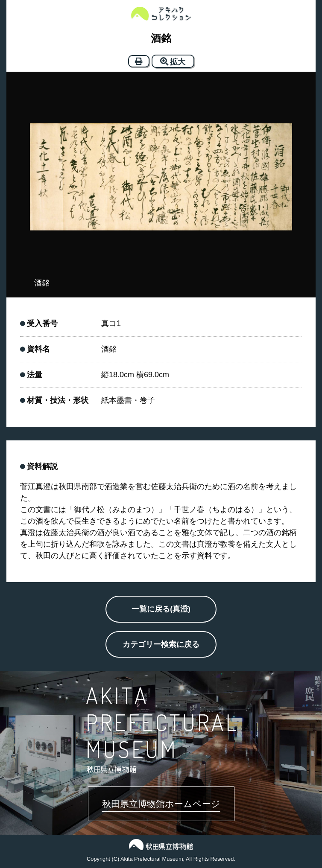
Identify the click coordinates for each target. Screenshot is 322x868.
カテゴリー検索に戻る (161, 644)
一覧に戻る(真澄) (161, 609)
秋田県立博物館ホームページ (161, 804)
